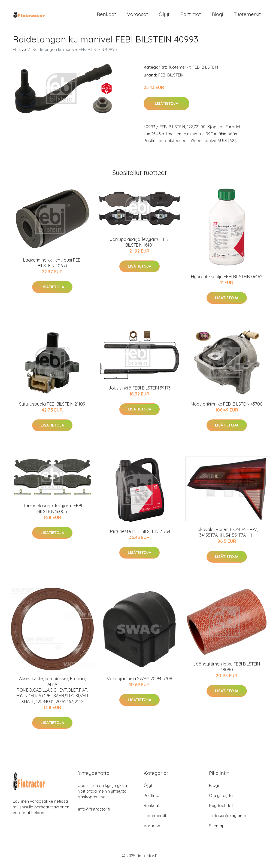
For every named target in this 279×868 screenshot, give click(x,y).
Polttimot (191, 16)
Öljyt (164, 16)
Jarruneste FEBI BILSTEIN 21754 (139, 534)
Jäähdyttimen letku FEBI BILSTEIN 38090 (227, 669)
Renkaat (106, 16)
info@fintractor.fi (94, 812)
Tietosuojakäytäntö (228, 819)
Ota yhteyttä (221, 798)
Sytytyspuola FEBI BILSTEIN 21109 (52, 407)
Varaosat (137, 16)
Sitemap (217, 829)
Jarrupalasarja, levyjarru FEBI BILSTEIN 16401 (139, 245)
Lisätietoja (166, 106)
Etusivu (19, 52)
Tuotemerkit (247, 16)
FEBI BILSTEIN (205, 70)
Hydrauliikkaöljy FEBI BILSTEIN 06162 (227, 279)
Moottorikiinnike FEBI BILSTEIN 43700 (227, 407)
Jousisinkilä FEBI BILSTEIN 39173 (139, 391)
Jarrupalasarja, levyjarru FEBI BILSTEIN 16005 (52, 511)
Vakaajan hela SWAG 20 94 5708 (139, 681)
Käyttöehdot (221, 809)
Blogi (217, 16)
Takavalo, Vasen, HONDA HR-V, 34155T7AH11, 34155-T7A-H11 (227, 535)
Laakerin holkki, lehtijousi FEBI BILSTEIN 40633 (52, 266)
